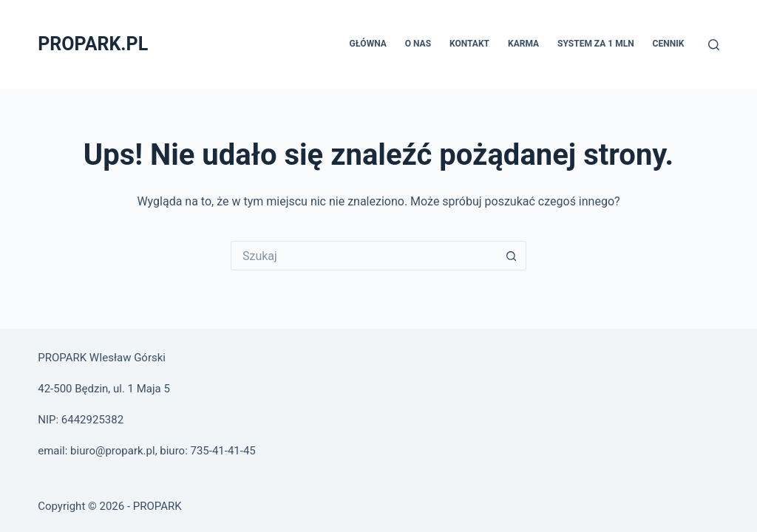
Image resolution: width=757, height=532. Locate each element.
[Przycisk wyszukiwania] (512, 256)
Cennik (669, 44)
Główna (367, 44)
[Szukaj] (714, 45)
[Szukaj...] (364, 256)
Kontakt (469, 44)
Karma (523, 44)
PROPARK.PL (93, 44)
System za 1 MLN (596, 44)
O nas (418, 44)
